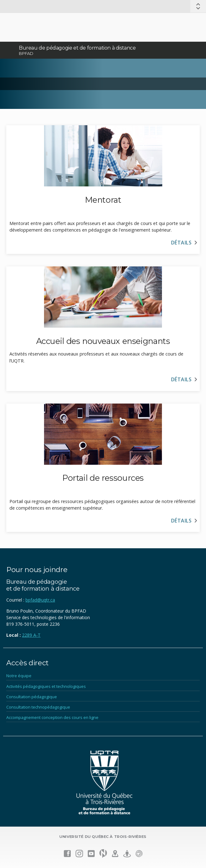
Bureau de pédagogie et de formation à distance (77, 48)
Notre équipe (19, 676)
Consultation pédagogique (32, 697)
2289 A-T (31, 635)
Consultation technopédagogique (38, 707)
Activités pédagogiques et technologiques (46, 686)
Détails (181, 243)
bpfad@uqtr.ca (40, 600)
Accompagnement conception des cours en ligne (52, 717)
